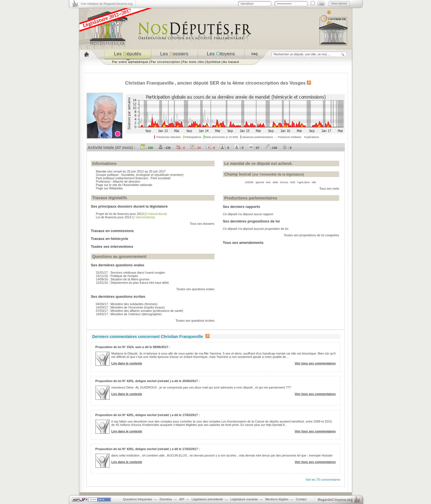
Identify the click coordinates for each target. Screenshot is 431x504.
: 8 (210, 148)
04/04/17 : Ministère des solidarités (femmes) (127, 304)
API (182, 499)
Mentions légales (277, 499)
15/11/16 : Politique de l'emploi (117, 276)
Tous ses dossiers (202, 224)
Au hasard (231, 62)
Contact (301, 499)
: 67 (254, 148)
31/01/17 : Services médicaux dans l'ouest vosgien (131, 273)
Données (166, 499)
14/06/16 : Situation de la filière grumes (123, 279)
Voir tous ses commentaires (315, 363)
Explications (312, 137)
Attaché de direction (126, 181)
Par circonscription (165, 62)
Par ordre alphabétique (130, 62)
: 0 (225, 148)
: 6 (180, 148)
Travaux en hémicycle (110, 239)
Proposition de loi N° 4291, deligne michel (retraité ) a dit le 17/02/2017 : (148, 415)
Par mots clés (193, 62)
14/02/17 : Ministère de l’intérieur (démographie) (129, 314)
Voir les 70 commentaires (323, 480)
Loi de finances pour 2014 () (125, 217)
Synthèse (213, 62)
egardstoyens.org (335, 500)
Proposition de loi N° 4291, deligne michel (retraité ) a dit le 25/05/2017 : (148, 381)
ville (314, 182)
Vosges (297, 83)
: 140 (271, 148)
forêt (293, 182)
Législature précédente (207, 499)
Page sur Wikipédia (109, 188)
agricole (260, 182)
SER (215, 83)
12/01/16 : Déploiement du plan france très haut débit (132, 283)
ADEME (249, 182)
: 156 (147, 148)
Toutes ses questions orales (195, 289)
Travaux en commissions (112, 231)
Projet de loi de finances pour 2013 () (131, 214)
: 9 (287, 148)
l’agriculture (303, 182)
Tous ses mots (329, 189)
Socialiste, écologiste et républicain (145, 175)
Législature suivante (244, 499)
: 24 (195, 148)
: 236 (165, 148)
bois (268, 182)
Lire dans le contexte (127, 363)
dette (275, 182)
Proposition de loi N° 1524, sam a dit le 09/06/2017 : (133, 347)
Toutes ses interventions (112, 247)
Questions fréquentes (138, 499)
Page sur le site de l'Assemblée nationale (124, 185)
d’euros (284, 182)
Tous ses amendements (243, 243)
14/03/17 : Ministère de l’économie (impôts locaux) (130, 307)
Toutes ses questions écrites (195, 321)
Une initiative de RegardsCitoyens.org (107, 4)
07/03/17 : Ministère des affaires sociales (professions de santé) (140, 311)
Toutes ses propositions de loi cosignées (312, 235)
